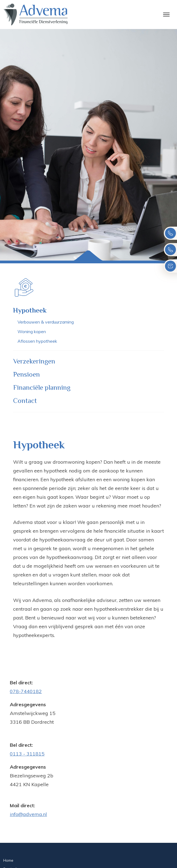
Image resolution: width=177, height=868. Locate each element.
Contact (25, 401)
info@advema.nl (28, 814)
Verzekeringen (34, 361)
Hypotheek (30, 310)
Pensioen (26, 374)
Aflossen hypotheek (37, 341)
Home (8, 860)
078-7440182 (26, 691)
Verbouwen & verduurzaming (46, 322)
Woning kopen (32, 331)
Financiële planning (42, 387)
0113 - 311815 (27, 754)
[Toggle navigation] (166, 15)
